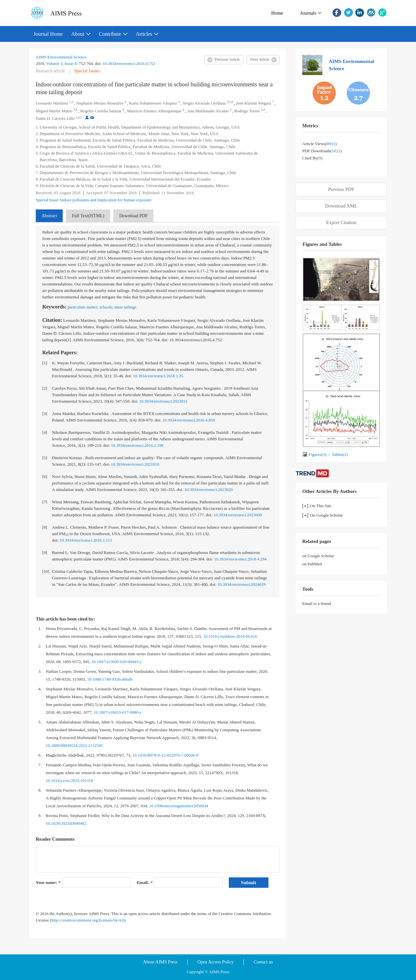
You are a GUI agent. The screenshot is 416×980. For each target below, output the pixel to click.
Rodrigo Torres (247, 111)
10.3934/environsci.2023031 (163, 401)
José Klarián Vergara (253, 103)
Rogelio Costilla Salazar (101, 111)
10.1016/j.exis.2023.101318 (69, 780)
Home (277, 13)
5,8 (75, 110)
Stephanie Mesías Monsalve (100, 103)
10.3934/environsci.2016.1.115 (86, 540)
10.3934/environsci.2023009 (238, 515)
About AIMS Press (160, 962)
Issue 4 (71, 63)
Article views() (319, 144)
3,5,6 (230, 102)
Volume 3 (54, 63)
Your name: (48, 882)
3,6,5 (79, 117)
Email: (145, 882)
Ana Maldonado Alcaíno (208, 111)
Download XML (341, 206)
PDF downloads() (322, 151)
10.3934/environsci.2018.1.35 (158, 376)
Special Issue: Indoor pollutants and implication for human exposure (94, 200)
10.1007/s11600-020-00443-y (117, 662)
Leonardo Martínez (52, 103)
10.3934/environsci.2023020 (208, 490)
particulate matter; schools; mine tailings (102, 307)
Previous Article (227, 59)
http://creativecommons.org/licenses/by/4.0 (88, 920)
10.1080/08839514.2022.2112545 (74, 745)
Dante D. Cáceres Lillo (55, 118)
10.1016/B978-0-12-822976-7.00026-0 (166, 755)
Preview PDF (341, 189)
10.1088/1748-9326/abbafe (110, 679)
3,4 (263, 110)
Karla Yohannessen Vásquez (153, 103)
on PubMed (312, 564)
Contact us (263, 962)
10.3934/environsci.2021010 (135, 464)
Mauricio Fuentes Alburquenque (154, 111)
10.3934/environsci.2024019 (242, 584)
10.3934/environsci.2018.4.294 (240, 559)
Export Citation (341, 222)
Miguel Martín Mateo (54, 111)
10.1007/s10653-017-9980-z (118, 712)
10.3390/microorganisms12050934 (179, 806)
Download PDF (134, 216)
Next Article (260, 59)
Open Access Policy (215, 962)
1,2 (71, 102)
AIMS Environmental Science (61, 57)
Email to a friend (317, 603)
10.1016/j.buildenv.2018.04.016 (230, 636)
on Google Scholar (318, 556)
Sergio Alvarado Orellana (204, 103)
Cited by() (312, 158)
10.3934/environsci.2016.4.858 (188, 420)
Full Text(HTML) (88, 216)
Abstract (49, 216)
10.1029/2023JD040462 (66, 823)
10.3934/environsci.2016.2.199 (137, 445)
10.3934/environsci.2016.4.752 (129, 63)
